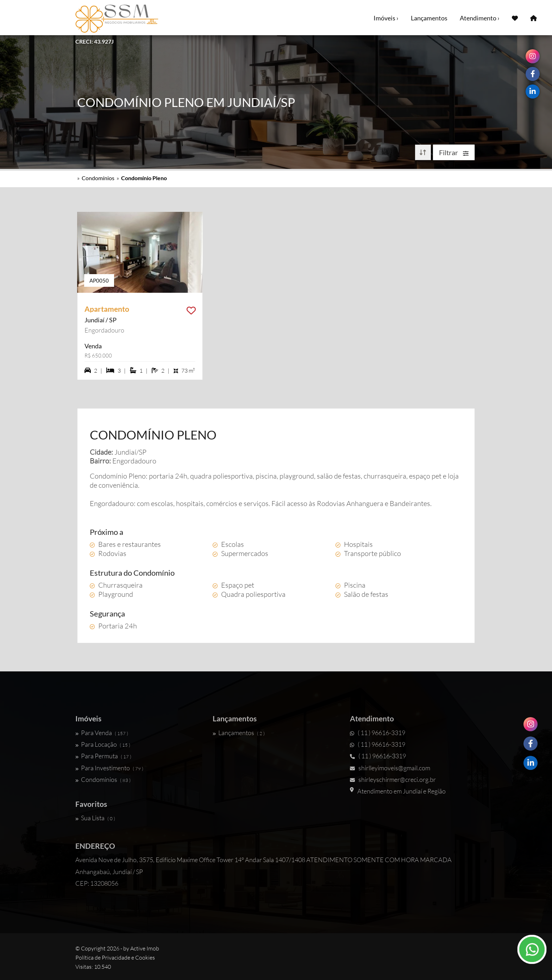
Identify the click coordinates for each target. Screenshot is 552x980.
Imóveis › (386, 18)
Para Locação (103, 744)
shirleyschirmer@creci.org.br (393, 779)
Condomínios (98, 178)
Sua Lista (95, 818)
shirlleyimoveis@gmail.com (390, 768)
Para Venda (102, 733)
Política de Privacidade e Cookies (115, 957)
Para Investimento (109, 768)
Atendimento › (480, 18)
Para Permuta (103, 756)
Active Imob (145, 948)
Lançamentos (429, 18)
